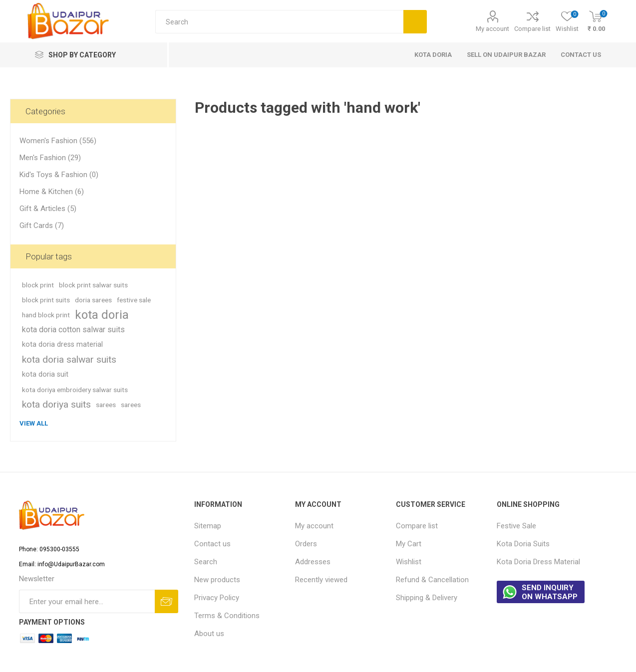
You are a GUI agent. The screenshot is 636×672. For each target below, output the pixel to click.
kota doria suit (45, 374)
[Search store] (279, 22)
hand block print (46, 315)
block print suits (46, 300)
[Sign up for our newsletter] (87, 601)
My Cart (409, 544)
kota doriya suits (56, 404)
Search (206, 562)
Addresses (313, 562)
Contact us (212, 544)
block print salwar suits (93, 285)
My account (492, 29)
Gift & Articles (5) (48, 209)
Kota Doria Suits (523, 544)
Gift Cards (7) (42, 225)
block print (38, 285)
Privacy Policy (217, 598)
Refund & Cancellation (432, 580)
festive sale (134, 300)
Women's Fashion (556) (58, 141)
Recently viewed (321, 580)
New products (217, 580)
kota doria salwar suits (69, 359)
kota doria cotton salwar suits (73, 330)
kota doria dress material (62, 344)
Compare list (532, 29)
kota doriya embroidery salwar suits (75, 390)
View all (34, 423)
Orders (306, 544)
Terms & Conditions (227, 616)
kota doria (102, 315)
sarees (106, 405)
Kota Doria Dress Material (538, 562)
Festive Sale (516, 526)
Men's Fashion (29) (50, 158)
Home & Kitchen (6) (52, 192)
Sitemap (208, 526)
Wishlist (409, 562)
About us (209, 634)
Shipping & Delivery (427, 598)
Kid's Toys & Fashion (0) (59, 175)
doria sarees (93, 300)
